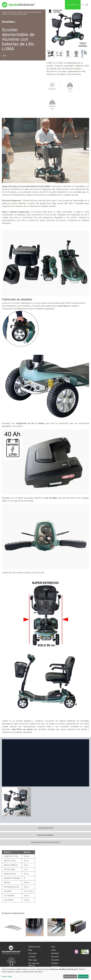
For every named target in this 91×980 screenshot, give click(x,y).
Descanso (55, 959)
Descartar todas (70, 976)
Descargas (33, 956)
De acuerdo (83, 976)
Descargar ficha (46, 831)
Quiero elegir (7, 976)
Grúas (53, 953)
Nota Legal (33, 963)
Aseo (53, 949)
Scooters (20, 12)
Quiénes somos (34, 949)
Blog (30, 953)
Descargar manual (45, 838)
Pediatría (55, 966)
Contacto (32, 959)
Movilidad (12, 12)
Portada (5, 12)
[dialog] (45, 973)
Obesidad (55, 963)
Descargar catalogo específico (46, 845)
